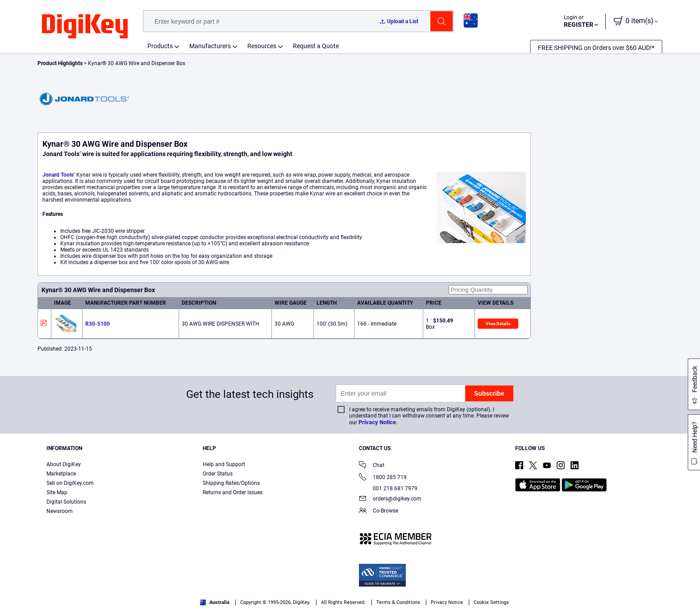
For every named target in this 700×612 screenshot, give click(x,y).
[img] (85, 27)
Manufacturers (210, 46)
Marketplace (61, 474)
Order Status (218, 474)
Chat (372, 466)
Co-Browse (379, 511)
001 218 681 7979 (388, 488)
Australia (215, 602)
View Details (498, 324)
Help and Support (224, 464)
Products (160, 46)
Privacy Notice (377, 422)
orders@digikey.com (390, 499)
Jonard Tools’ (59, 175)
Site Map (57, 492)
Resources (262, 46)
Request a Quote (316, 46)
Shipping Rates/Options (231, 483)
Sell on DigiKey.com (70, 483)
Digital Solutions (66, 502)
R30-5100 (98, 324)
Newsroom (60, 511)
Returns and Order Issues (233, 492)
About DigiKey (64, 464)
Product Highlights (60, 63)
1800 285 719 (383, 478)
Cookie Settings (491, 602)
